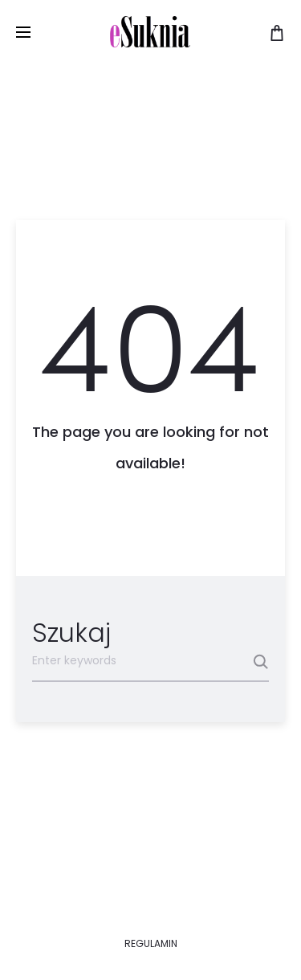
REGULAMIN (151, 943)
